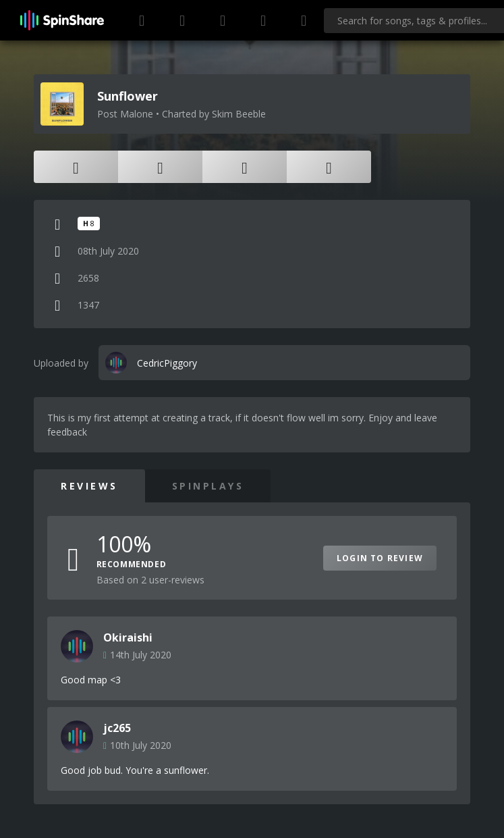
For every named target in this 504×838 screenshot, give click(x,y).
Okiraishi (128, 637)
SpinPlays (208, 486)
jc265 (117, 728)
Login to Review (380, 558)
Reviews (89, 486)
